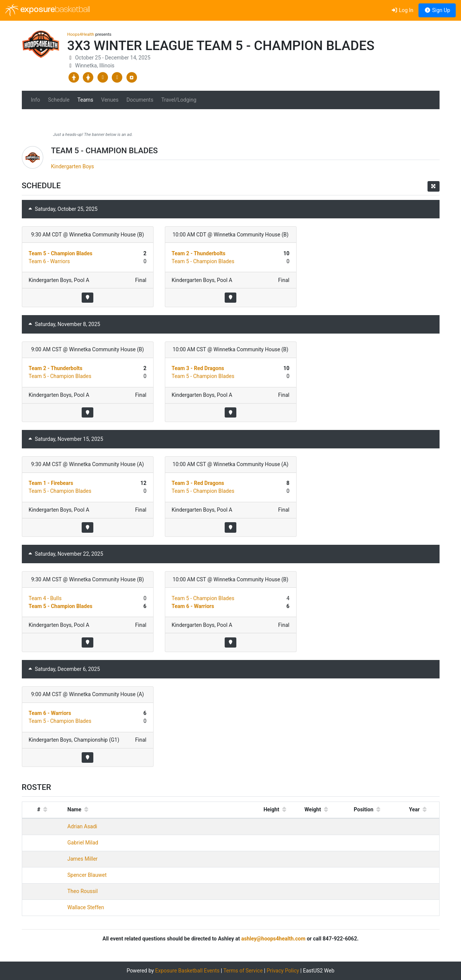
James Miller (82, 859)
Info (35, 100)
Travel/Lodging (179, 100)
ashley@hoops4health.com (273, 939)
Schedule (59, 100)
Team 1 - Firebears (51, 483)
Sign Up (437, 10)
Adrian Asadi (82, 826)
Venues (110, 100)
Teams (85, 100)
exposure (48, 10)
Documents (140, 100)
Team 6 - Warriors (49, 261)
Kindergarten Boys (73, 166)
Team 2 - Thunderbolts (199, 253)
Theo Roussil (83, 891)
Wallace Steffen (86, 907)
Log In (402, 10)
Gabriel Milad (83, 843)
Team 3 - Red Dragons (198, 368)
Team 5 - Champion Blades (60, 253)
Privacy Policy (283, 971)
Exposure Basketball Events (187, 971)
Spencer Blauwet (87, 875)
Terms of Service (243, 971)
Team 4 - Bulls (45, 598)
